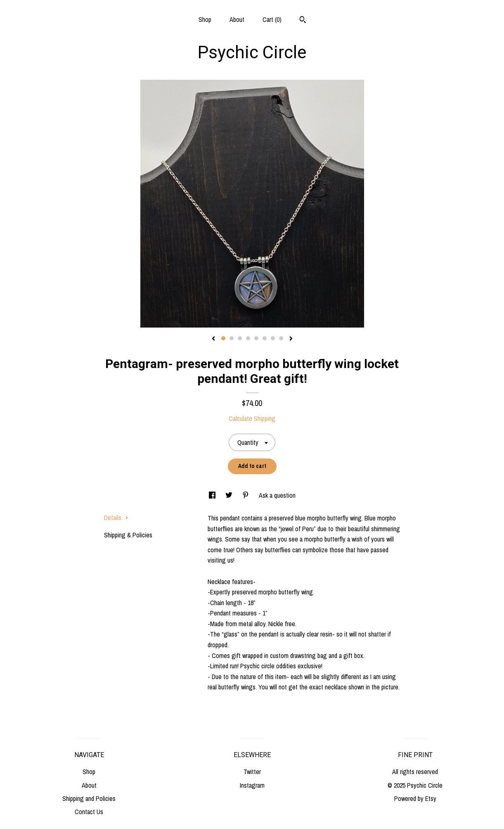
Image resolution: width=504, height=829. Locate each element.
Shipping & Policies (128, 535)
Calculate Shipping (252, 418)
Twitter (252, 772)
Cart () (272, 19)
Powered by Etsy (415, 798)
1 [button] (223, 338)
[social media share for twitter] (230, 495)
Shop (205, 19)
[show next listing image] (291, 339)
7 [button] (273, 338)
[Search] (303, 21)
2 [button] (232, 338)
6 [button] (265, 338)
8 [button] (281, 338)
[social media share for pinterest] (246, 495)
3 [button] (240, 338)
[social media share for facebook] (213, 495)
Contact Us (89, 812)
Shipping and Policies (89, 798)
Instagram (252, 785)
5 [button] (256, 338)
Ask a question (277, 495)
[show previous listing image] (213, 339)
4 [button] (248, 338)
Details (116, 518)
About (237, 19)
